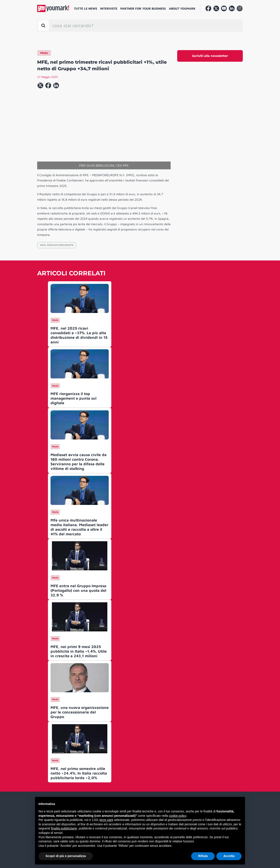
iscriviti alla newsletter (210, 56)
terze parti (106, 820)
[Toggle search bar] (43, 25)
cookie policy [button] (178, 816)
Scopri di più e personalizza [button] (66, 856)
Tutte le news (86, 8)
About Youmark (182, 8)
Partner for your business (143, 8)
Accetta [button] (229, 856)
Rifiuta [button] (203, 856)
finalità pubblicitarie (64, 828)
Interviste (109, 8)
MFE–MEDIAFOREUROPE (57, 245)
